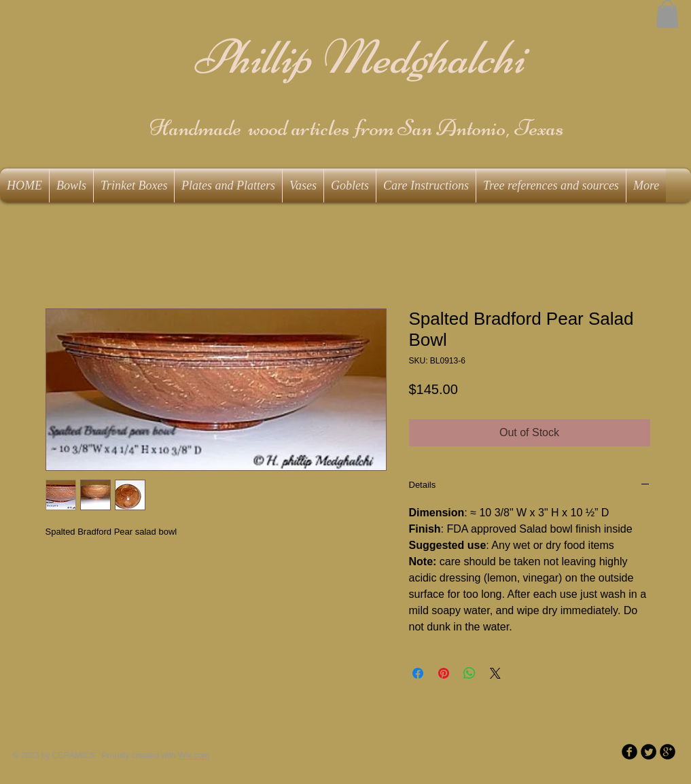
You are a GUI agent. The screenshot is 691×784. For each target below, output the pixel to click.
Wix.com (194, 755)
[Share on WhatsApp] (469, 673)
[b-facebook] (630, 752)
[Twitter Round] (649, 752)
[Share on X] (495, 673)
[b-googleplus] (668, 752)
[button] (667, 14)
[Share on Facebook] (418, 673)
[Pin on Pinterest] (444, 673)
